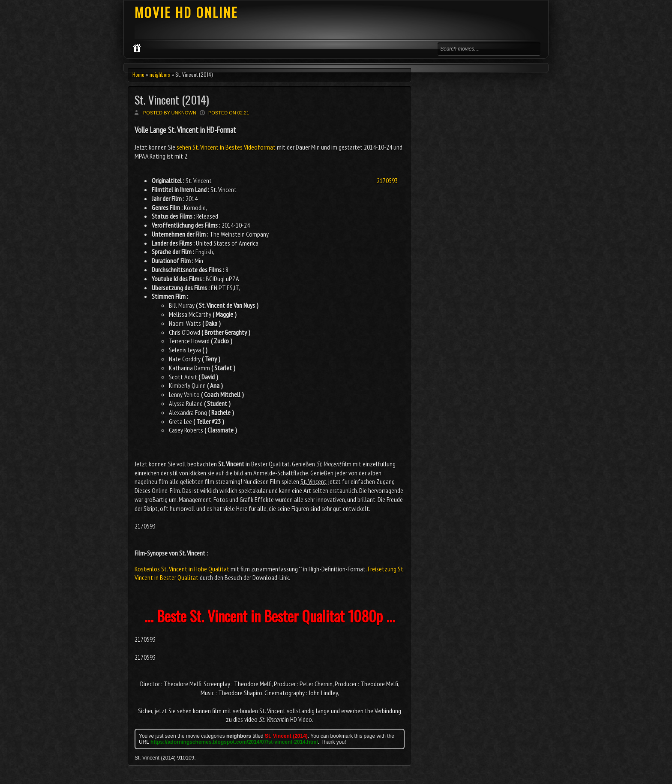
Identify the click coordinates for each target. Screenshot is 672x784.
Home (138, 74)
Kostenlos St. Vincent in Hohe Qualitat (182, 569)
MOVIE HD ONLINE (186, 12)
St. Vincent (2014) (172, 100)
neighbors (160, 74)
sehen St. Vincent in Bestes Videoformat (226, 147)
